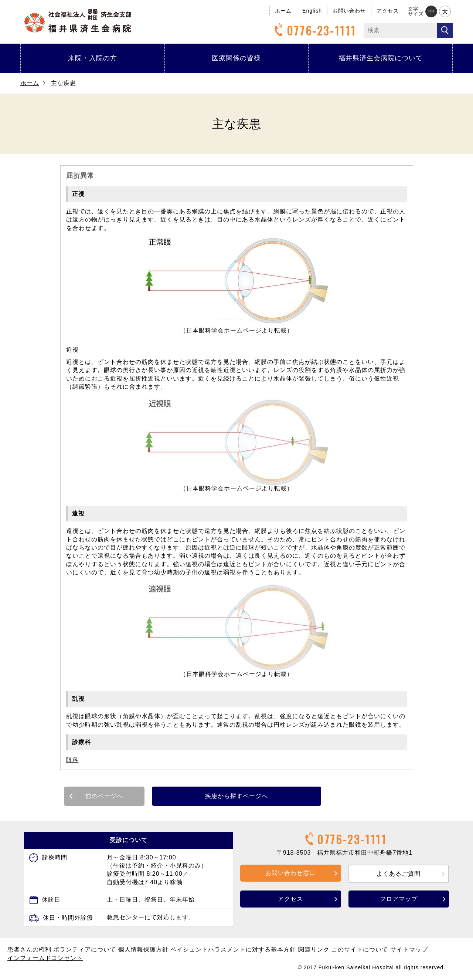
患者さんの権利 (29, 949)
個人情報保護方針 (143, 949)
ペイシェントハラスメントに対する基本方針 (233, 949)
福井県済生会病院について (381, 58)
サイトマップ (409, 949)
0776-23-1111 (314, 31)
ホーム (283, 11)
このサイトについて (360, 949)
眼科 (72, 760)
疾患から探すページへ (236, 796)
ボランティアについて (85, 949)
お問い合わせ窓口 (290, 873)
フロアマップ (399, 899)
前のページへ (104, 796)
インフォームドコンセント (45, 958)
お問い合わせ (349, 11)
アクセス (388, 11)
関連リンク (314, 949)
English (312, 11)
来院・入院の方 (93, 58)
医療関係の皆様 (236, 58)
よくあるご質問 (399, 874)
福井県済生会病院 (78, 21)
